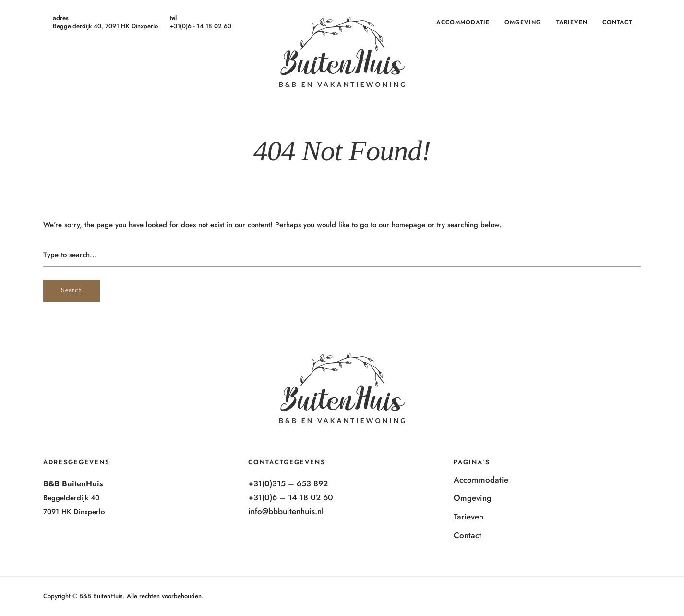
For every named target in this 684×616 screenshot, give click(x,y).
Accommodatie (463, 22)
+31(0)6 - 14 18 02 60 (201, 26)
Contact (617, 22)
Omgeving (523, 22)
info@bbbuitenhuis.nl (286, 511)
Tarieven (572, 22)
